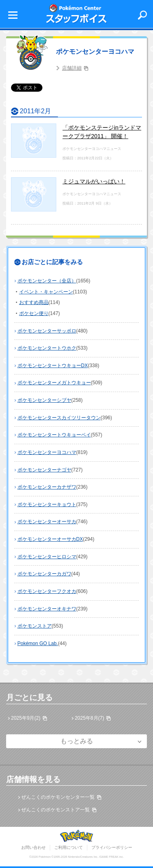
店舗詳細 (72, 68)
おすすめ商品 (34, 302)
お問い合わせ (33, 847)
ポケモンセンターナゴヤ (44, 470)
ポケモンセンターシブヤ (44, 400)
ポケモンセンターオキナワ (47, 609)
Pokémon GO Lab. (38, 643)
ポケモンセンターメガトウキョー (54, 383)
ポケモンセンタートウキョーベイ (54, 435)
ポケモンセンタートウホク (47, 348)
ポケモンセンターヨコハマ (95, 52)
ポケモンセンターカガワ (44, 574)
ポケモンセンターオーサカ (47, 522)
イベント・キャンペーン (46, 292)
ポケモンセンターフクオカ (47, 591)
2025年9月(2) (26, 718)
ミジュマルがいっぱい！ (94, 181)
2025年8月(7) (89, 718)
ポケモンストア (35, 626)
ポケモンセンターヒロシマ (47, 557)
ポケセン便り (34, 313)
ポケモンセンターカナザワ (47, 487)
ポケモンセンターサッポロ (47, 331)
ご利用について (69, 847)
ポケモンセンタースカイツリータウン (59, 418)
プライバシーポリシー (112, 847)
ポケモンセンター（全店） (47, 281)
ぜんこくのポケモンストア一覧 (55, 810)
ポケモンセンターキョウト (47, 504)
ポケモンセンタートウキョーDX (53, 366)
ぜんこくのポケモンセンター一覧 (58, 797)
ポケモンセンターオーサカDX (50, 539)
